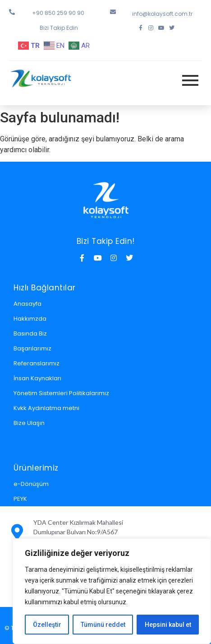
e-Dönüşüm (31, 484)
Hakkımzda (30, 319)
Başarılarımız (32, 348)
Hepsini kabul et (168, 625)
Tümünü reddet (103, 625)
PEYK (20, 499)
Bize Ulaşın (29, 423)
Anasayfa (28, 304)
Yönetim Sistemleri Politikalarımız (61, 393)
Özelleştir (47, 625)
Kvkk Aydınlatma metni (46, 408)
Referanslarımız (37, 363)
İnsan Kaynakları (37, 378)
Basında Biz (30, 334)
